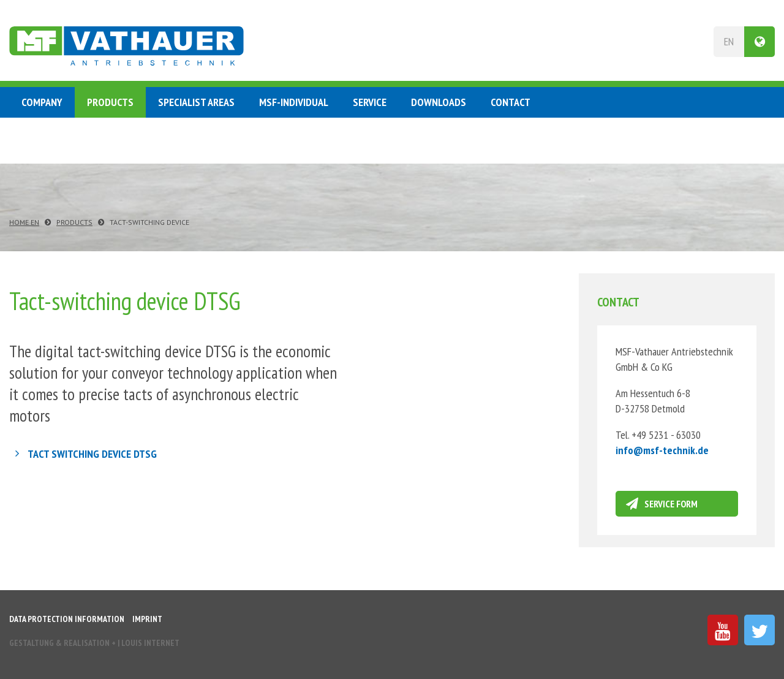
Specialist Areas (196, 102)
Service (370, 102)
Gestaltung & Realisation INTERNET (94, 643)
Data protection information (67, 619)
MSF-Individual (294, 102)
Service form (671, 504)
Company (42, 102)
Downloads (439, 102)
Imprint (147, 619)
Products (110, 102)
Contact (511, 102)
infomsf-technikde (662, 450)
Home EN (24, 222)
